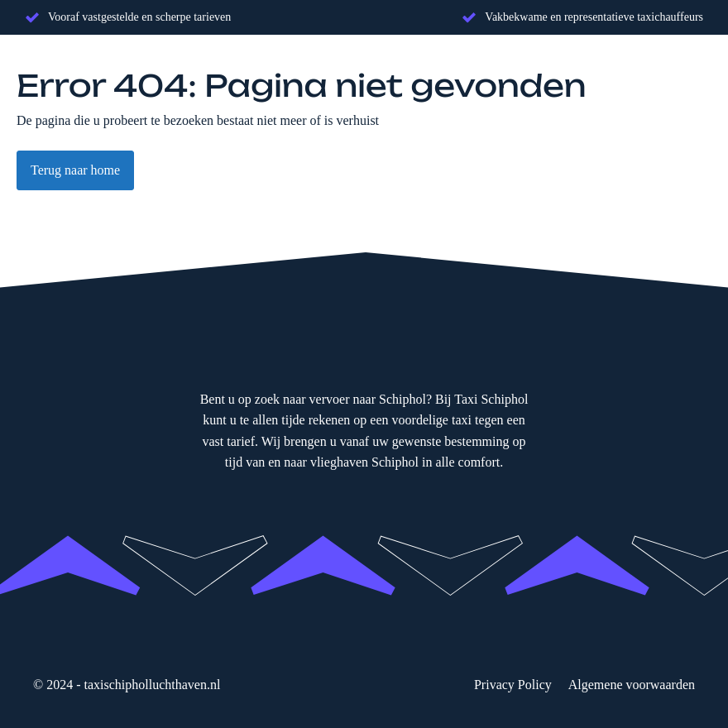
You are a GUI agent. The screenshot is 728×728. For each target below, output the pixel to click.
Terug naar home (75, 170)
